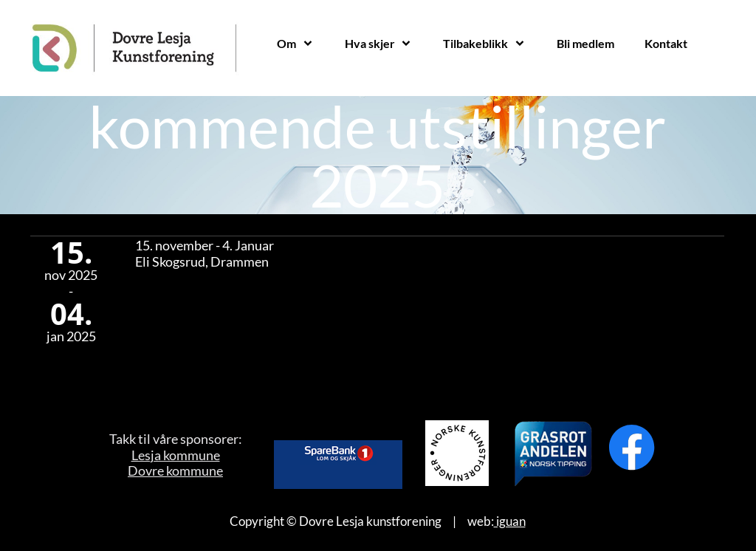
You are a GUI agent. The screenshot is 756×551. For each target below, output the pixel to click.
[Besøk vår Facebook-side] (632, 448)
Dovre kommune (175, 470)
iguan (510, 521)
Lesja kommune (176, 455)
